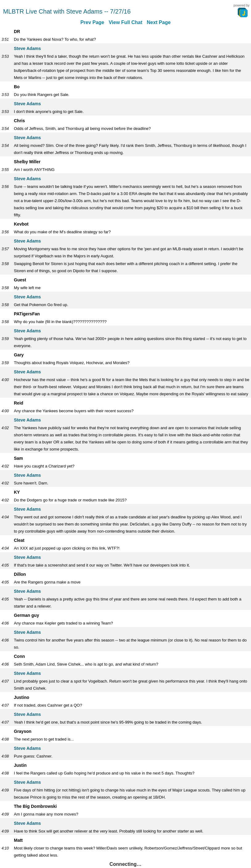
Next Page (159, 22)
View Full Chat (125, 22)
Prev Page (92, 22)
